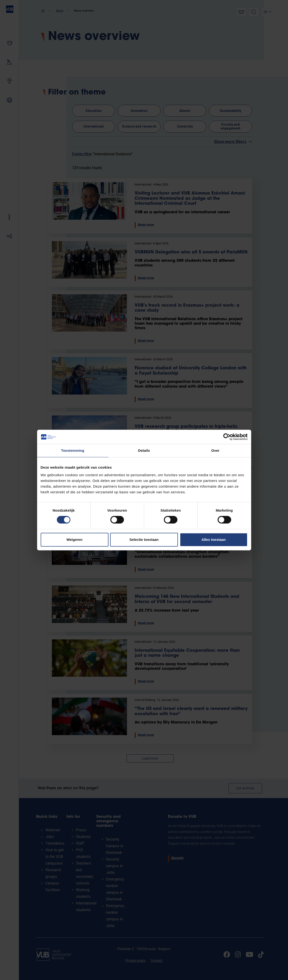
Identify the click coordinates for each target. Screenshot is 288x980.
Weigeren (74, 540)
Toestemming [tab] (73, 450)
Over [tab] (215, 450)
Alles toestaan (214, 540)
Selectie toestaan (144, 540)
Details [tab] (144, 450)
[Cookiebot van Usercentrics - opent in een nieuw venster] (227, 437)
